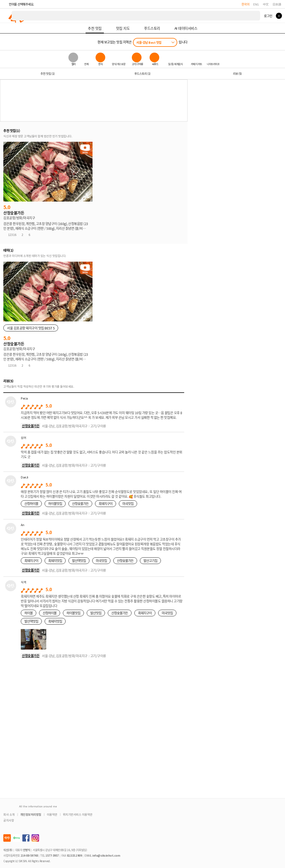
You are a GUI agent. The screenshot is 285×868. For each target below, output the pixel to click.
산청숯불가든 (31, 426)
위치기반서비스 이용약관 (78, 814)
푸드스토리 (142, 74)
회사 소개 (9, 814)
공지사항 (9, 820)
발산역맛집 (79, 561)
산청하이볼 (31, 503)
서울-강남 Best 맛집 (149, 42)
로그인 (268, 16)
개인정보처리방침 (31, 814)
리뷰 (237, 74)
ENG (256, 4)
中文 (266, 4)
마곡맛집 (128, 503)
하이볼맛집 (55, 503)
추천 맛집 (48, 74)
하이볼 (29, 613)
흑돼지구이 (106, 503)
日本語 (277, 4)
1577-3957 (52, 855)
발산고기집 (150, 561)
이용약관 (52, 814)
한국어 (246, 4)
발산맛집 (96, 613)
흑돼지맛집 (55, 561)
